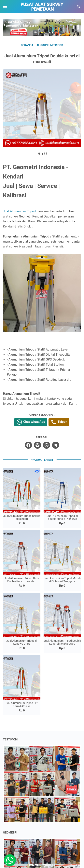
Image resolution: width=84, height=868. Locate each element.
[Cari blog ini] (79, 7)
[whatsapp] (47, 445)
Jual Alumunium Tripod (19, 211)
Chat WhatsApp (31, 422)
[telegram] (56, 445)
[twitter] (37, 445)
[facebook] (28, 445)
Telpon (59, 422)
